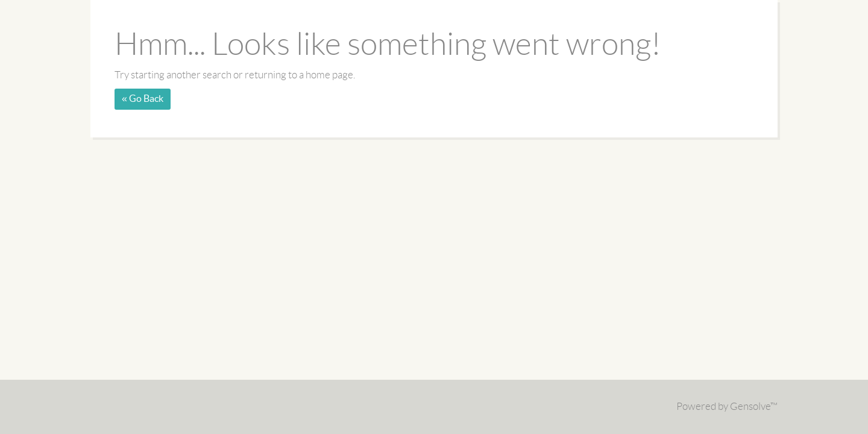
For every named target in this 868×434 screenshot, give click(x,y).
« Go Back (143, 99)
